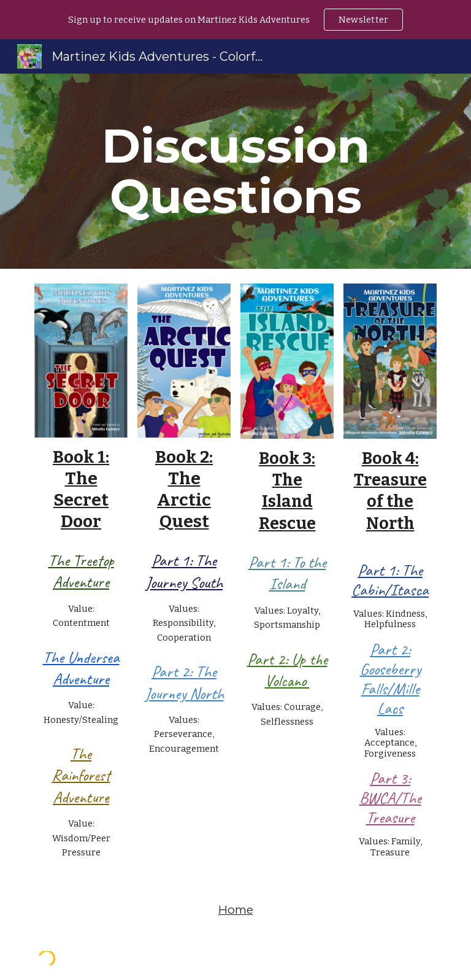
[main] (235, 171)
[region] (235, 20)
